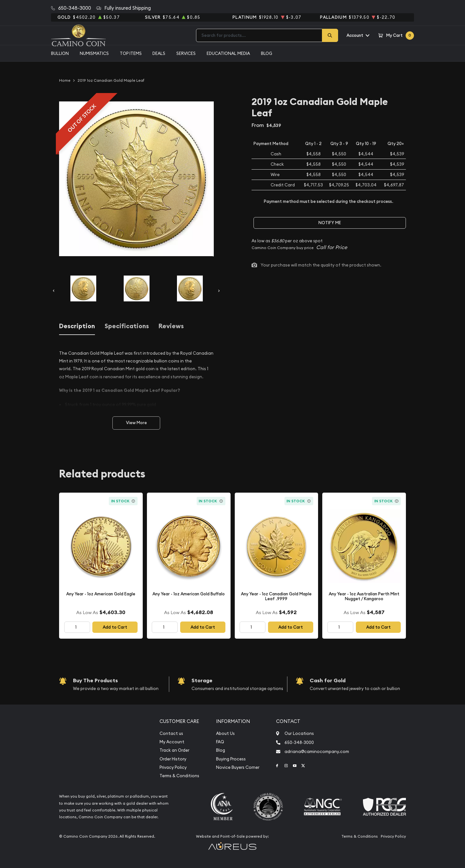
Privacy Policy (173, 767)
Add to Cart (115, 627)
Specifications (127, 326)
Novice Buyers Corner (238, 767)
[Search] (330, 35)
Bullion (60, 53)
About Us (225, 733)
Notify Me (330, 223)
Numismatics (94, 53)
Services (186, 53)
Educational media (228, 53)
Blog (267, 53)
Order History (173, 759)
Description (77, 326)
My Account (172, 742)
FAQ (220, 742)
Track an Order (174, 750)
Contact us (171, 733)
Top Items (131, 53)
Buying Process (231, 759)
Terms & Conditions (179, 776)
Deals (159, 53)
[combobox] (259, 35)
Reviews (171, 326)
